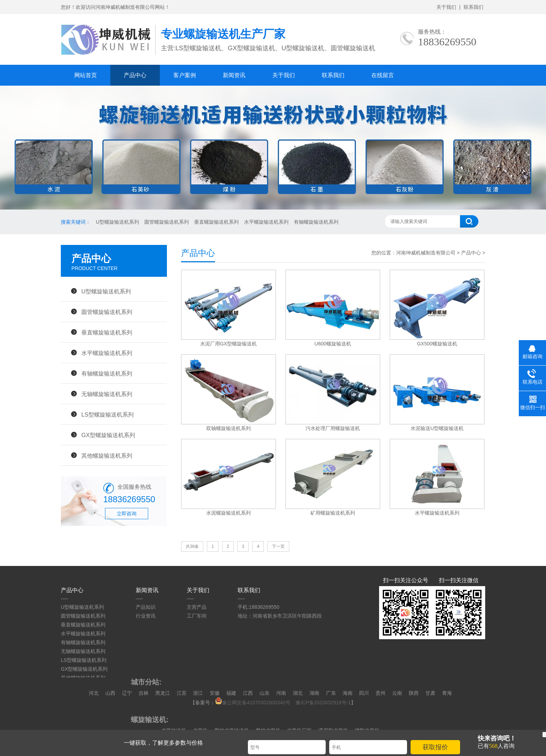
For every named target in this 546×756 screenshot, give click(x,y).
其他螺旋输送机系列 (107, 456)
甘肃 (430, 693)
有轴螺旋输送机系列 (316, 222)
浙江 (198, 693)
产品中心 (135, 75)
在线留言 (383, 75)
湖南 (314, 693)
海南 (348, 693)
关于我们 (446, 7)
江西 (248, 693)
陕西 (414, 693)
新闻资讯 (234, 75)
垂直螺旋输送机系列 (216, 222)
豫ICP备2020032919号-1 (323, 703)
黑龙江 (163, 693)
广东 (331, 693)
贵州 (381, 693)
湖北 (298, 693)
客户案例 (185, 75)
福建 (231, 693)
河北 (94, 693)
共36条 (192, 546)
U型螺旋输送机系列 (117, 222)
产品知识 (146, 607)
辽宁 (127, 693)
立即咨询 (127, 514)
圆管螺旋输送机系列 (167, 222)
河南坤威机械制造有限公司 (426, 253)
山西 (110, 693)
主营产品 (197, 607)
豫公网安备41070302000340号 (255, 703)
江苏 (182, 693)
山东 (265, 693)
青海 (447, 693)
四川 (364, 693)
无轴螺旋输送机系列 (107, 394)
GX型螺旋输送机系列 (108, 435)
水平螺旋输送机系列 (266, 222)
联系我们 (474, 7)
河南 (281, 693)
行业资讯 (146, 616)
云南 (397, 693)
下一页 (278, 546)
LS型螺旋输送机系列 (108, 414)
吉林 (144, 693)
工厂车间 (197, 616)
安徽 (215, 693)
